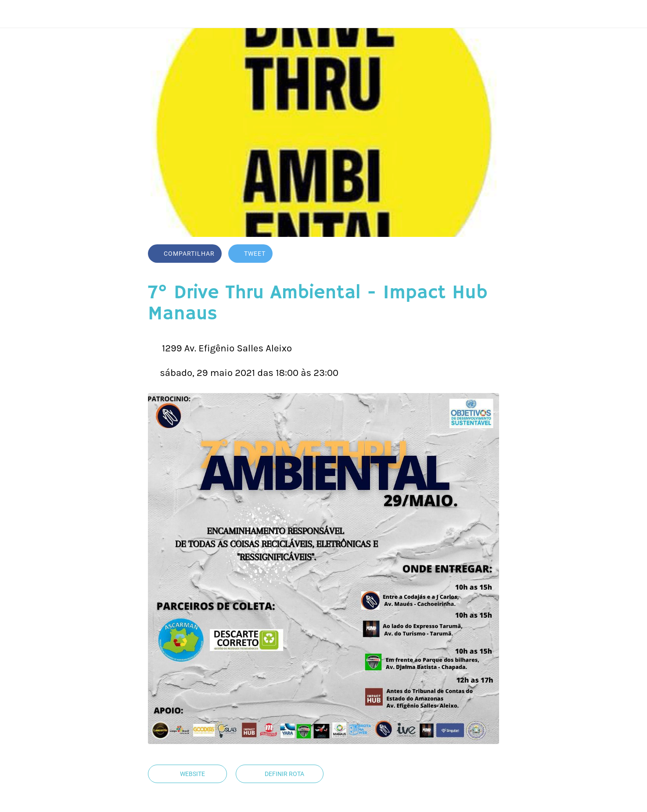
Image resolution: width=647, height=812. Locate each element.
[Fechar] (18, 14)
